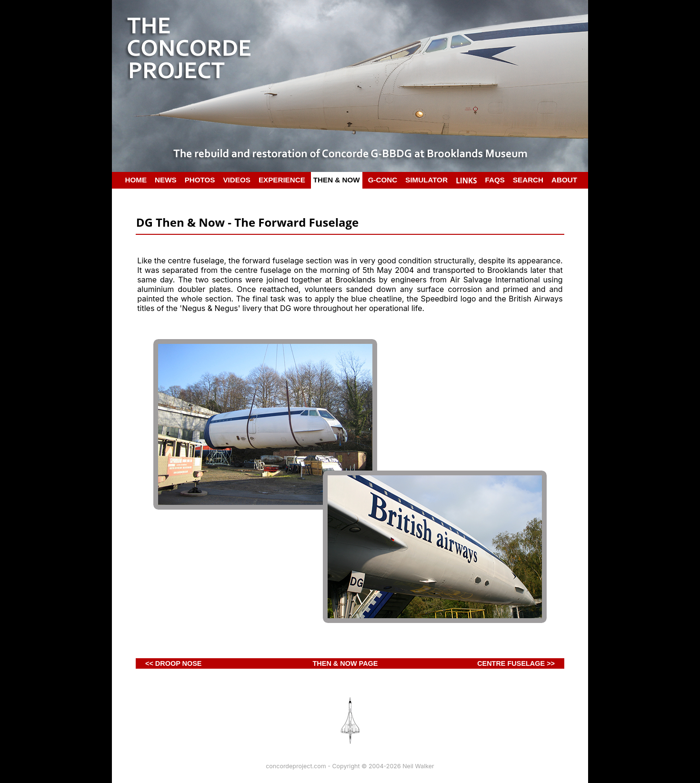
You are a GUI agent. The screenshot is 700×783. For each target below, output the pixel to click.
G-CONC (383, 180)
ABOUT (564, 180)
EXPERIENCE (282, 180)
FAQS (495, 180)
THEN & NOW (337, 180)
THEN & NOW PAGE (345, 663)
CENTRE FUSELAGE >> (516, 663)
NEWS (166, 180)
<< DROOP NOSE (173, 663)
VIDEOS (236, 180)
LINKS (466, 181)
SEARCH (528, 180)
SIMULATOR (426, 180)
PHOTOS (200, 180)
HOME (136, 180)
